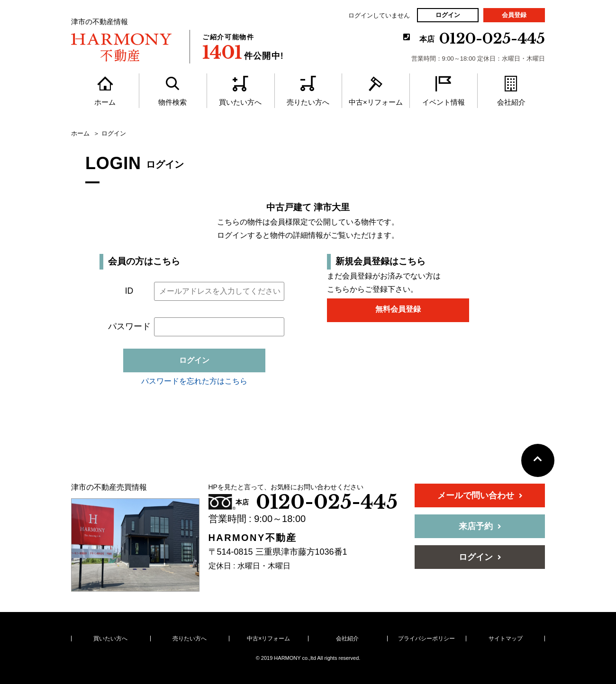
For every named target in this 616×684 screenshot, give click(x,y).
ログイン (448, 15)
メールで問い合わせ (480, 495)
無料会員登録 (398, 309)
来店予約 (480, 526)
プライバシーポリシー (426, 639)
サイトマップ (506, 639)
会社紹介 (347, 639)
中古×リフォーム (268, 639)
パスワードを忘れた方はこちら (194, 381)
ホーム (80, 134)
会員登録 (514, 15)
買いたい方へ (110, 639)
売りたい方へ (190, 639)
